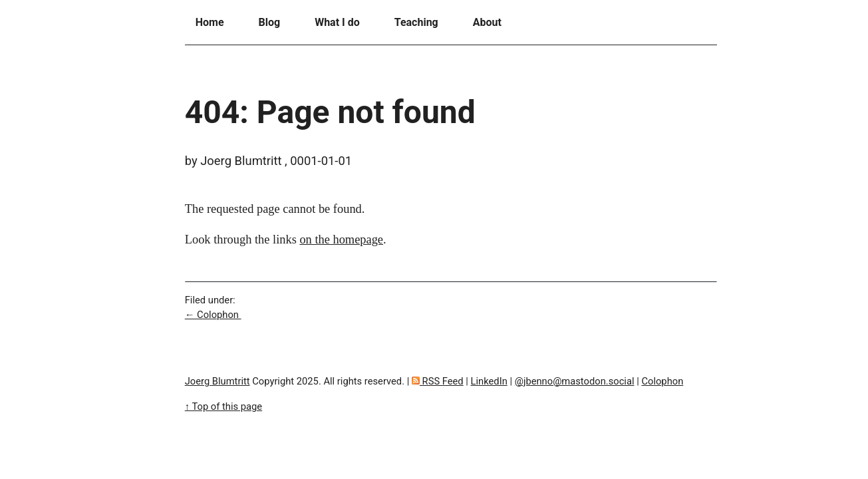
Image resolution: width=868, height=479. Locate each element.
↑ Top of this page (223, 406)
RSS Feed (438, 381)
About (487, 22)
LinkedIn (489, 381)
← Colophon (213, 315)
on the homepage (341, 239)
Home (210, 22)
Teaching (416, 22)
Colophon (662, 381)
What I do (337, 22)
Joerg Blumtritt (217, 381)
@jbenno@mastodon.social (575, 381)
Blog (270, 22)
